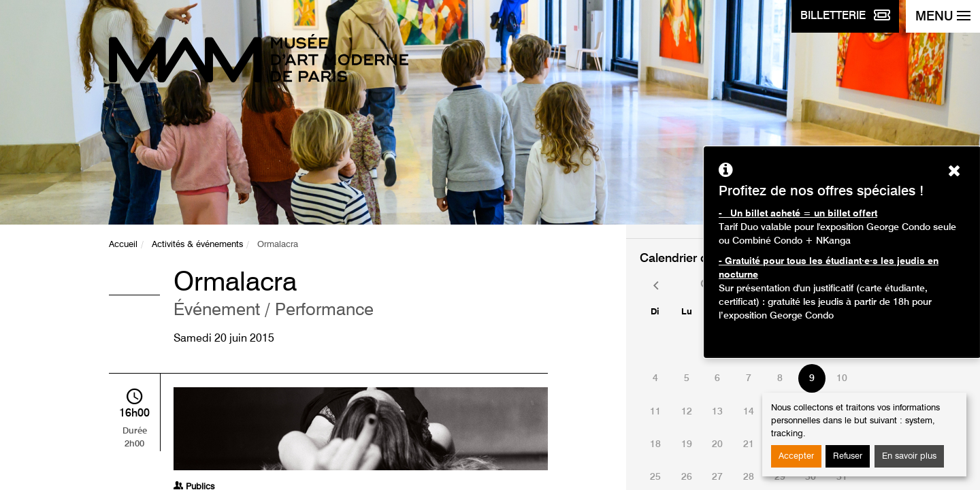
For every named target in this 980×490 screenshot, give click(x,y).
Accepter (796, 456)
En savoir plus (909, 456)
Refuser (848, 456)
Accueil (123, 245)
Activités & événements (197, 245)
